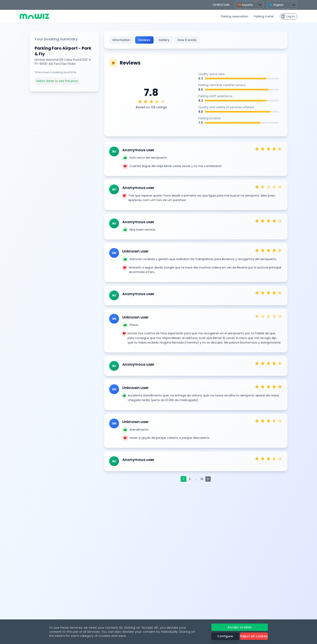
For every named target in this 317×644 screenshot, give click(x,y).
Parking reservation (235, 16)
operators (221, 5)
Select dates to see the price (57, 81)
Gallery (164, 40)
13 (202, 479)
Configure (225, 636)
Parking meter (264, 16)
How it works (187, 40)
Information (121, 40)
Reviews (144, 40)
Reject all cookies (254, 636)
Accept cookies (240, 627)
